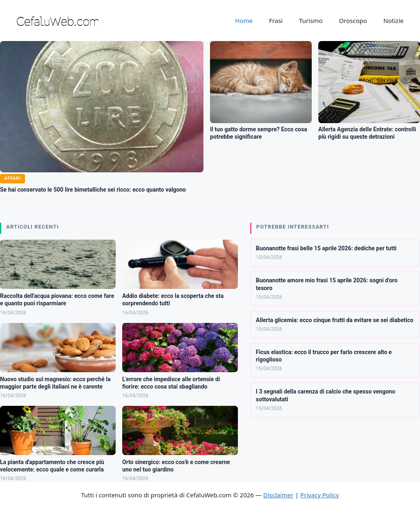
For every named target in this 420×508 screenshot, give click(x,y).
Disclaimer (278, 495)
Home (244, 21)
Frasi (276, 21)
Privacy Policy (320, 495)
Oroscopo (353, 21)
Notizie (394, 21)
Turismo (311, 21)
